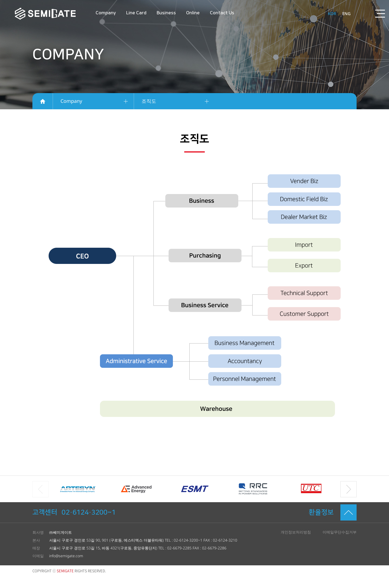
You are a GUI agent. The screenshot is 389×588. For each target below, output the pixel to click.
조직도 (149, 101)
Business (166, 13)
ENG (346, 13)
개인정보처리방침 (296, 532)
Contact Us (222, 13)
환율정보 (321, 512)
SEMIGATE (45, 14)
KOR (332, 13)
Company (106, 13)
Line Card (136, 13)
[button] (348, 489)
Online (193, 13)
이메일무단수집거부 (340, 532)
